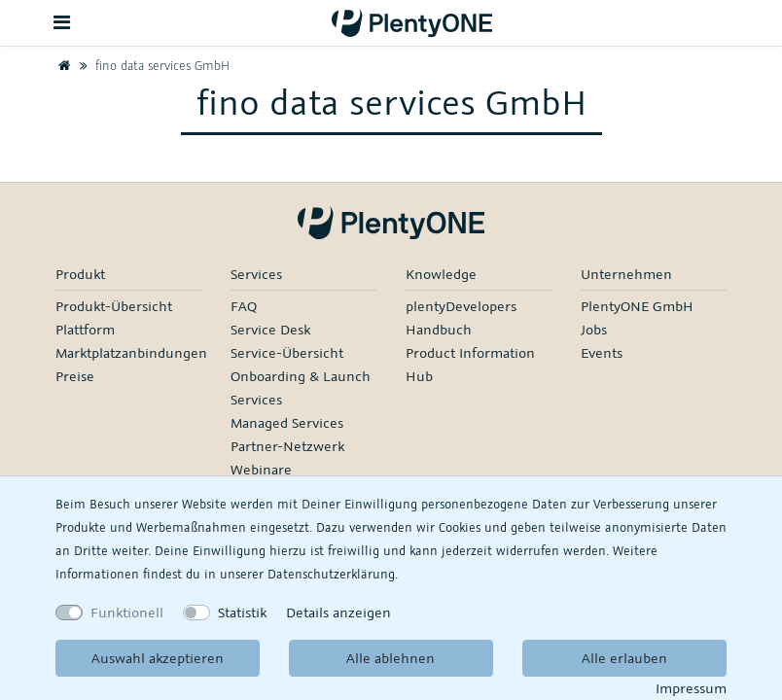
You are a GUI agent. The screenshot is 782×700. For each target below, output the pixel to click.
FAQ (244, 306)
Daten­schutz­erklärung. (333, 574)
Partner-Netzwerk (287, 446)
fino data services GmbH (152, 65)
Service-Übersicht (287, 352)
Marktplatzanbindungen (131, 352)
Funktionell (127, 612)
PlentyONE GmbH (637, 306)
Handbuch (439, 329)
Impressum (691, 688)
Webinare (261, 469)
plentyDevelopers (461, 306)
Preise (75, 376)
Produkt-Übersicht (114, 306)
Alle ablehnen (391, 658)
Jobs (594, 329)
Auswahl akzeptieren (158, 658)
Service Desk (270, 329)
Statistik (242, 612)
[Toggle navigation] (62, 23)
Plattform (85, 329)
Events (602, 352)
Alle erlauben (624, 658)
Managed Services (287, 422)
